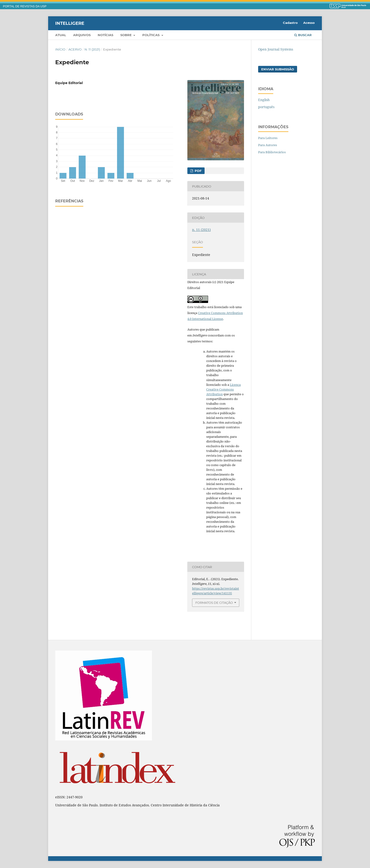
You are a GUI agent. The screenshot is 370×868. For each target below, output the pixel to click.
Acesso (309, 23)
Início (60, 49)
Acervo (75, 49)
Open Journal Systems (276, 49)
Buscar (303, 35)
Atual (61, 35)
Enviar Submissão (278, 69)
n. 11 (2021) (92, 49)
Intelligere (70, 23)
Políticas (151, 35)
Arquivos (82, 35)
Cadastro (290, 23)
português (266, 107)
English (264, 100)
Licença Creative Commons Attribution (223, 389)
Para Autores (268, 145)
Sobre (126, 35)
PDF (198, 171)
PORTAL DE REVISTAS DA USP (25, 6)
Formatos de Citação (214, 603)
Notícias (105, 35)
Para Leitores (268, 138)
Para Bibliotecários (272, 152)
